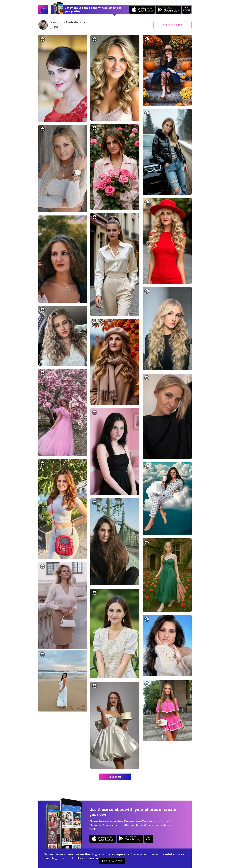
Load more (115, 777)
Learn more (92, 858)
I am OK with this (112, 861)
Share (172, 25)
